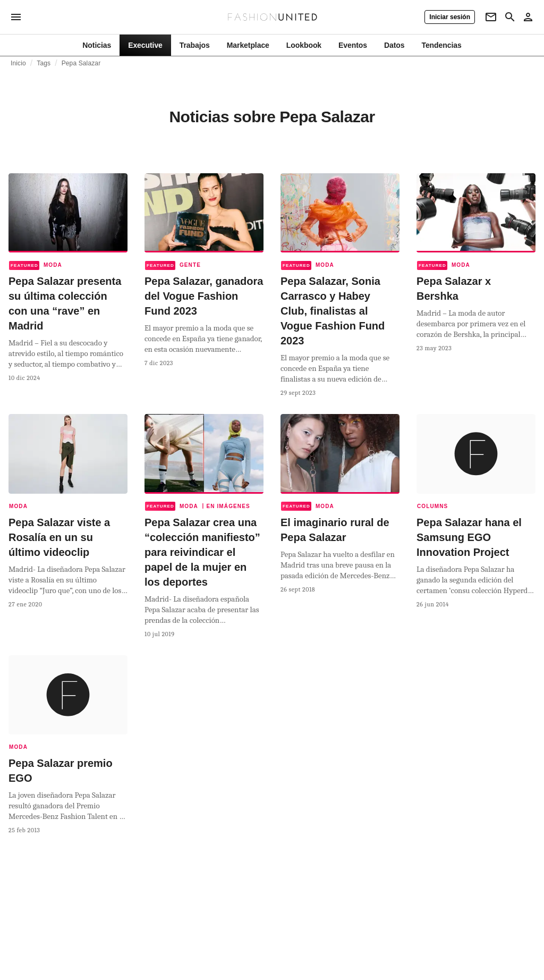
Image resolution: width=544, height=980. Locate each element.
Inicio (18, 63)
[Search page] (510, 17)
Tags (44, 63)
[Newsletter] (491, 17)
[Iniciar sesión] (450, 17)
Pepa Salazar (81, 63)
